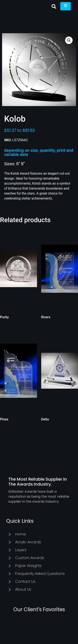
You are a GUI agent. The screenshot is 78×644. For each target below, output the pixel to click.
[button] (54, 6)
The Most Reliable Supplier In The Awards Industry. (38, 482)
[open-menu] (66, 6)
